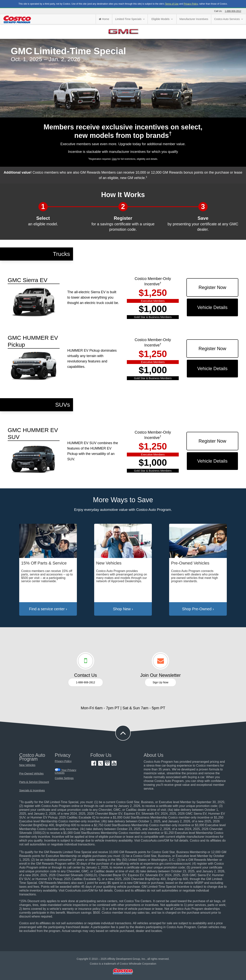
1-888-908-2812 (233, 11)
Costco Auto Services (229, 19)
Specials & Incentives (32, 791)
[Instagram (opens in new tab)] (108, 765)
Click (114, 159)
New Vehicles (27, 765)
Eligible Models (162, 19)
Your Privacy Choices (66, 771)
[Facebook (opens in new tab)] (94, 765)
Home (104, 19)
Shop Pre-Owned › (198, 609)
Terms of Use (172, 4)
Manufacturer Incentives (194, 19)
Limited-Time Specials (130, 19)
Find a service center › (48, 609)
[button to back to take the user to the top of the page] (123, 733)
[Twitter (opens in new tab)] (101, 765)
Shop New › (123, 609)
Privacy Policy (191, 4)
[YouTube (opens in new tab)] (114, 765)
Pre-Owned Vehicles (31, 774)
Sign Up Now (160, 682)
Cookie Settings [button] (64, 778)
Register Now (212, 287)
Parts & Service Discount (34, 782)
